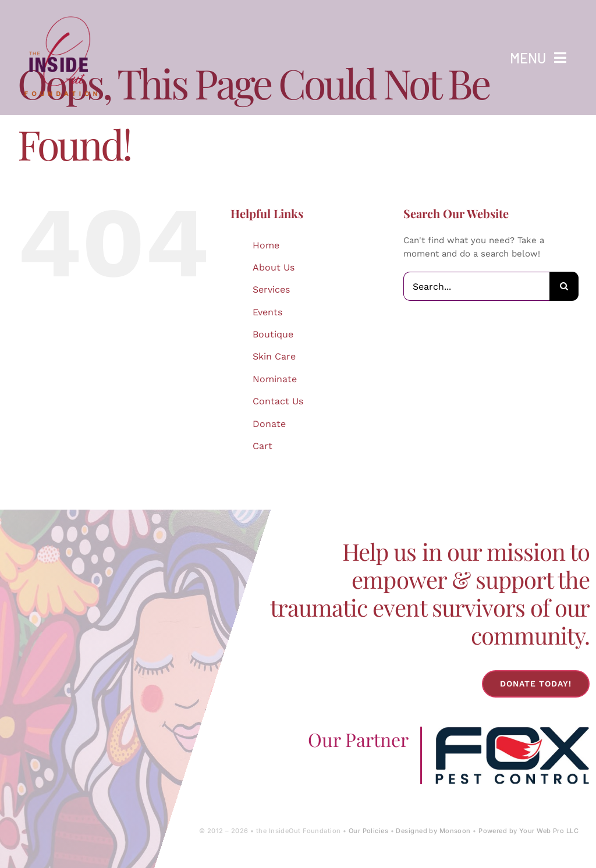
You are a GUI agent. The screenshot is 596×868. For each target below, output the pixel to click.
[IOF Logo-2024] (61, 13)
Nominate (275, 379)
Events (267, 312)
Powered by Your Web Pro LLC (528, 831)
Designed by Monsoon (433, 831)
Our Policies (368, 831)
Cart (262, 446)
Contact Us (278, 401)
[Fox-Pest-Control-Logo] (512, 731)
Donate (269, 424)
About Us (274, 267)
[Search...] (476, 286)
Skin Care (274, 356)
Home (266, 245)
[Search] (564, 286)
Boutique (273, 334)
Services (271, 289)
